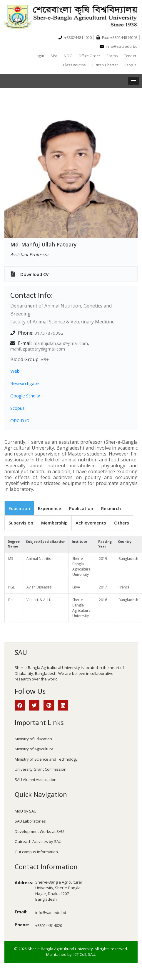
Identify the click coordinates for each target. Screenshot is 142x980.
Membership (54, 523)
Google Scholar (25, 396)
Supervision (21, 523)
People (130, 65)
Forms (112, 56)
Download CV (30, 274)
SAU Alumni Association (36, 780)
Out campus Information (36, 852)
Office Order (89, 56)
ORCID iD (20, 420)
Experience (50, 508)
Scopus (17, 408)
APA (54, 56)
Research (111, 508)
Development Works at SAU (39, 831)
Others (122, 523)
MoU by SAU (26, 811)
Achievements (91, 523)
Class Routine (74, 65)
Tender (130, 56)
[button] (133, 81)
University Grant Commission (41, 769)
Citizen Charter (105, 65)
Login (39, 56)
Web (15, 371)
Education (19, 508)
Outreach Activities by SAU (38, 841)
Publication (81, 508)
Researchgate (25, 383)
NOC (68, 56)
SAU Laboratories (30, 821)
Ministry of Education (33, 739)
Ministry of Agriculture (34, 749)
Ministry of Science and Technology (46, 759)
